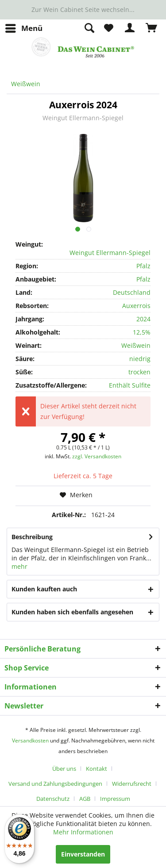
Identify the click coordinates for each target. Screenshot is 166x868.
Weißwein (136, 345)
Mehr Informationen (83, 832)
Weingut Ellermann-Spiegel (83, 118)
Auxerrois (136, 306)
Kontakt (97, 769)
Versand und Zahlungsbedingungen (55, 784)
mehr (19, 566)
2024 (143, 319)
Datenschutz (53, 799)
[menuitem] (23, 28)
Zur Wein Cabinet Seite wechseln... (83, 10)
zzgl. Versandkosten (97, 456)
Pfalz (143, 266)
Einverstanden (83, 854)
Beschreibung (32, 537)
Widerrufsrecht (132, 784)
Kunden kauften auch (44, 589)
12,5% (142, 332)
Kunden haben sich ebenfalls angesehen (72, 612)
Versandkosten (30, 740)
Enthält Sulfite (130, 385)
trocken (139, 372)
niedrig (140, 359)
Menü (24, 27)
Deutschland (132, 292)
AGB (85, 799)
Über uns (64, 769)
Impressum (115, 799)
